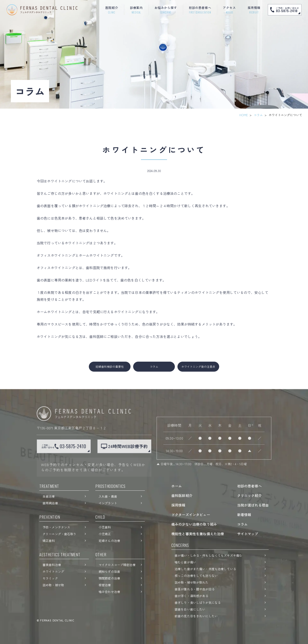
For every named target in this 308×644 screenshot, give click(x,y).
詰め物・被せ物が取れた (192, 582)
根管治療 (105, 585)
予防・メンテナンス (56, 527)
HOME (244, 115)
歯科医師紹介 (182, 495)
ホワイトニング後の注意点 (198, 367)
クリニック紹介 (249, 495)
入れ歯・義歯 (108, 496)
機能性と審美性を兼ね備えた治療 (198, 534)
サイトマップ (248, 534)
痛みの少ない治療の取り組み (194, 524)
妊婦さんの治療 (109, 541)
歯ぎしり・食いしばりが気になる (198, 603)
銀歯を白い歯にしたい (190, 609)
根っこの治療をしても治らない (196, 576)
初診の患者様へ (249, 486)
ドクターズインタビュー (191, 515)
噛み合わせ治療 (109, 592)
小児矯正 (105, 534)
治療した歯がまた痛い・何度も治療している (205, 569)
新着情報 (244, 515)
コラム (258, 115)
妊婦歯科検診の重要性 (110, 367)
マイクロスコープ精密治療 (117, 565)
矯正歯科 (49, 541)
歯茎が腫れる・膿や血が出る (195, 589)
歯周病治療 (50, 503)
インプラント (108, 503)
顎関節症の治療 (109, 578)
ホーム (177, 486)
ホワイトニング (53, 571)
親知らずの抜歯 (109, 571)
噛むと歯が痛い (185, 562)
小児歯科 (105, 527)
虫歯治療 (49, 496)
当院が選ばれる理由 (253, 505)
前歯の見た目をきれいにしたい (196, 616)
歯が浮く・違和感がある (192, 596)
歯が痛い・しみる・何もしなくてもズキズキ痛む (208, 555)
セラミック (50, 578)
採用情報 (178, 505)
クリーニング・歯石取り (60, 534)
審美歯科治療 (52, 565)
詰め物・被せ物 (53, 585)
